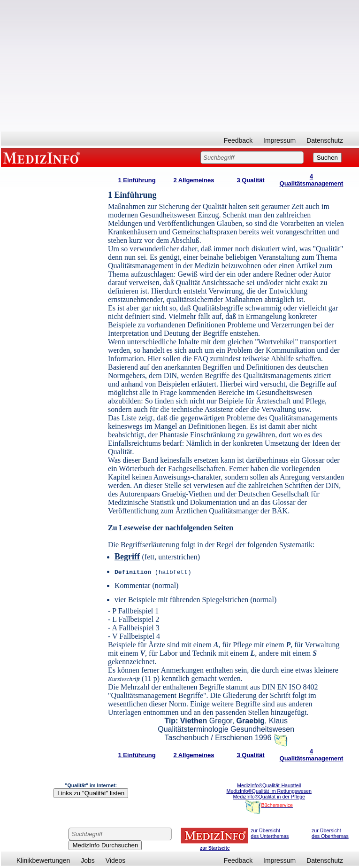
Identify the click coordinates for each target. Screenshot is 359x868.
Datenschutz (325, 140)
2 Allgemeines (194, 180)
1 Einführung (137, 180)
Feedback (238, 140)
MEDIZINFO (43, 157)
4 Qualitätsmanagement (312, 180)
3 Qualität (250, 180)
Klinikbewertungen (43, 860)
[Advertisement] (180, 66)
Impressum (279, 140)
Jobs (88, 860)
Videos (116, 860)
